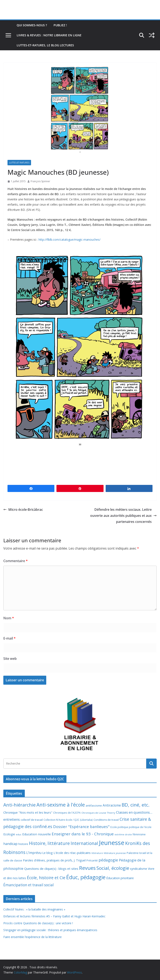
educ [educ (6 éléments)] (19, 834)
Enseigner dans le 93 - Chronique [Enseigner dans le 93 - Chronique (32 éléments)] (83, 834)
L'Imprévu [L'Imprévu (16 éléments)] (34, 853)
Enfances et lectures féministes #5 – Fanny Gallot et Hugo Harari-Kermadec (54, 916)
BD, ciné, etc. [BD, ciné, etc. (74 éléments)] (136, 805)
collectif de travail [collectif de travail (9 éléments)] (32, 820)
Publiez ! (60, 25)
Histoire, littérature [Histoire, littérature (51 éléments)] (49, 843)
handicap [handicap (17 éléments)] (10, 844)
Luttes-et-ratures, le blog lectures (45, 45)
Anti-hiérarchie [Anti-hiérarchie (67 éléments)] (19, 805)
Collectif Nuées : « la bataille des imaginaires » (34, 909)
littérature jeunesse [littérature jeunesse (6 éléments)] (115, 853)
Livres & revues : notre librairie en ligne (49, 35)
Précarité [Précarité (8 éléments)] (92, 861)
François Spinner (40, 181)
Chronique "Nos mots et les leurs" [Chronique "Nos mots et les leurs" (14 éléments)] (28, 812)
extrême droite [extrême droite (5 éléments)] (123, 835)
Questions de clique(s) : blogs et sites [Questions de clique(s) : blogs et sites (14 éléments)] (51, 869)
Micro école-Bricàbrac (23, 510)
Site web (10, 659)
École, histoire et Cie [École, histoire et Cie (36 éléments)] (46, 878)
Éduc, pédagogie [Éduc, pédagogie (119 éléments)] (86, 877)
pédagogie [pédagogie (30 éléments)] (108, 860)
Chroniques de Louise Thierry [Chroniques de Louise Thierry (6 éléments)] (98, 813)
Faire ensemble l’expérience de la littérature (32, 937)
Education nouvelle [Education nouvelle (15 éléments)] (37, 834)
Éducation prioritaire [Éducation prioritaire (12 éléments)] (120, 878)
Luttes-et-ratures (19, 163)
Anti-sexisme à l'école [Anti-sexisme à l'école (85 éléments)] (61, 805)
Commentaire (16, 561)
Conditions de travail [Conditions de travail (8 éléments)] (106, 820)
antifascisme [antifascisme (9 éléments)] (94, 805)
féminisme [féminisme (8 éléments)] (139, 834)
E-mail (9, 638)
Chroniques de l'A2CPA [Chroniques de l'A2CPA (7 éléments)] (67, 813)
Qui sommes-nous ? (32, 25)
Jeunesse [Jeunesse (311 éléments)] (112, 843)
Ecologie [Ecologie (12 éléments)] (9, 834)
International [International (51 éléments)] (84, 843)
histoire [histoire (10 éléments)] (23, 844)
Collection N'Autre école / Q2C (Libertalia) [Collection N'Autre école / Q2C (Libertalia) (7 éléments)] (68, 820)
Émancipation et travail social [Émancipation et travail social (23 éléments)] (29, 885)
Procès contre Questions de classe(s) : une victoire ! (38, 923)
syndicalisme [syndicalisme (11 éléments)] (139, 869)
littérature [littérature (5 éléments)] (97, 853)
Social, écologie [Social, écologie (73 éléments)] (113, 868)
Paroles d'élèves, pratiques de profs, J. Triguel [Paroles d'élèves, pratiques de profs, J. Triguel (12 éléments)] (54, 860)
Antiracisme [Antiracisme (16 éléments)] (112, 805)
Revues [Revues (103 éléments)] (87, 868)
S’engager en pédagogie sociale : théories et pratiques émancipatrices (50, 930)
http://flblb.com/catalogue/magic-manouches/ (69, 240)
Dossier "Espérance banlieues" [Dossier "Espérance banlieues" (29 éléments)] (81, 826)
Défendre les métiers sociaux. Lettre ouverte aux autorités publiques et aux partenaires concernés (123, 516)
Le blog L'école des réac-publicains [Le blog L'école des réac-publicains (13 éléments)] (66, 853)
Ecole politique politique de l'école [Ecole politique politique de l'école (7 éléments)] (131, 827)
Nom (9, 618)
